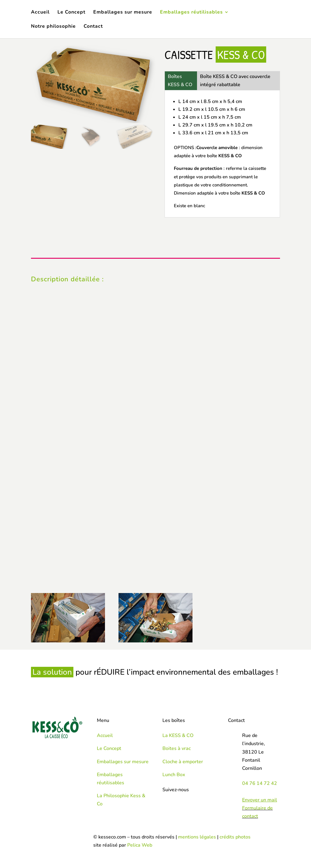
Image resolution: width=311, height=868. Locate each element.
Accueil (40, 13)
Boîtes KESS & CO (180, 81)
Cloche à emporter (183, 762)
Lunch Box (174, 775)
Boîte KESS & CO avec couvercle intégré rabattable (235, 81)
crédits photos (235, 837)
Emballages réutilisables (191, 13)
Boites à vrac (177, 748)
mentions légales (197, 837)
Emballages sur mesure (123, 13)
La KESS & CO (178, 735)
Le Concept (71, 13)
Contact (93, 27)
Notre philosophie (53, 27)
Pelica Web (140, 845)
